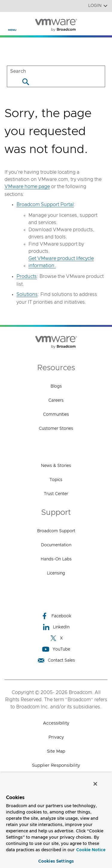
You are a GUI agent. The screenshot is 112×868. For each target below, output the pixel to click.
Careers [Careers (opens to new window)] (56, 400)
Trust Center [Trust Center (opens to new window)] (56, 494)
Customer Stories (56, 429)
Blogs (56, 386)
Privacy (56, 737)
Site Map (56, 751)
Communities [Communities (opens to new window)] (56, 415)
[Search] (26, 82)
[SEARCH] (56, 71)
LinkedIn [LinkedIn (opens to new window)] (56, 627)
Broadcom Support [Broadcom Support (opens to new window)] (56, 531)
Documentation (56, 545)
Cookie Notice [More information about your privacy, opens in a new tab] (91, 850)
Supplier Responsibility (56, 765)
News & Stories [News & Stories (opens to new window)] (56, 466)
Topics (56, 480)
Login (98, 6)
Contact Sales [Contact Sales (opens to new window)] (56, 660)
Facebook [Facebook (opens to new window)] (56, 616)
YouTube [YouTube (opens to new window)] (56, 649)
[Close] (95, 784)
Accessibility (56, 723)
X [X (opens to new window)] (56, 638)
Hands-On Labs (56, 559)
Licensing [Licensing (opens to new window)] (56, 573)
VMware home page (27, 187)
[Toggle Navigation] (9, 21)
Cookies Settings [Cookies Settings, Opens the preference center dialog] (56, 861)
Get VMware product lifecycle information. (61, 262)
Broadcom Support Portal (45, 205)
